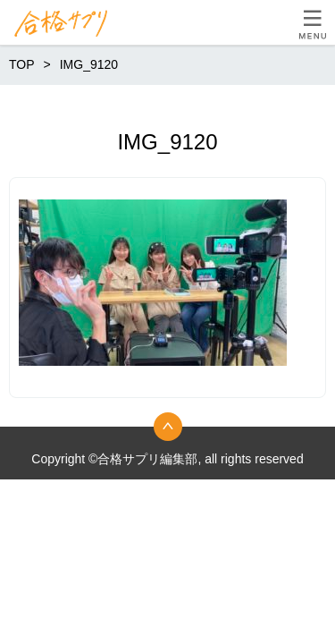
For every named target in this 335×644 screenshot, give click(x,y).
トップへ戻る (168, 427)
